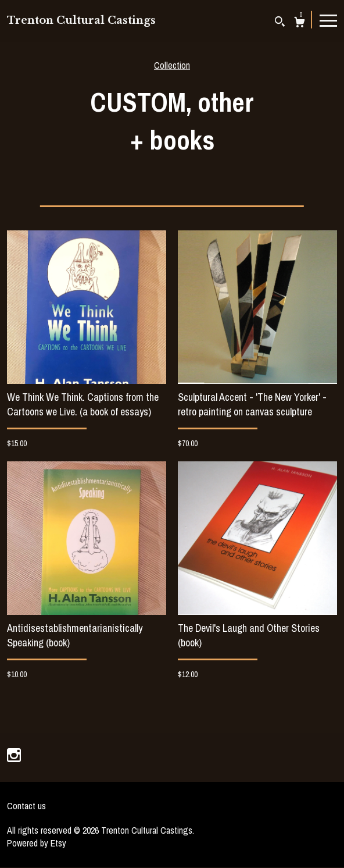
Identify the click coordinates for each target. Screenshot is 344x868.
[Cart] (300, 24)
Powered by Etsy (37, 843)
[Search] (280, 23)
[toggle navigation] (328, 20)
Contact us (26, 806)
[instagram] (14, 756)
